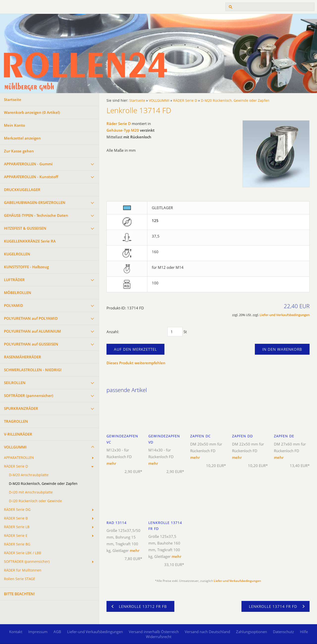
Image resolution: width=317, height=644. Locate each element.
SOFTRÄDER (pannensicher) (29, 396)
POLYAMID (13, 305)
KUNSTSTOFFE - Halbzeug (26, 267)
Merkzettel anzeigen (22, 138)
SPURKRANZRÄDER (21, 408)
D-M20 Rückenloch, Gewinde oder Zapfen (43, 484)
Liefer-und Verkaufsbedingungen (285, 315)
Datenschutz (283, 632)
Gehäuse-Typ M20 (123, 130)
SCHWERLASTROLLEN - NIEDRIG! (33, 370)
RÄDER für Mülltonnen (23, 570)
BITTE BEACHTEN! (19, 594)
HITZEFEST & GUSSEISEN (25, 228)
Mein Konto (14, 125)
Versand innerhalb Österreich (154, 632)
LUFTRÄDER (14, 280)
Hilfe (304, 632)
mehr (111, 463)
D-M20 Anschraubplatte (29, 475)
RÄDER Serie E (16, 536)
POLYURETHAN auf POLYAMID (31, 318)
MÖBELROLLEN (18, 293)
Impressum (38, 632)
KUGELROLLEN (17, 254)
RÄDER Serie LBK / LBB (23, 553)
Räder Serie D (119, 124)
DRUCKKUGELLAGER (22, 190)
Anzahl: (113, 332)
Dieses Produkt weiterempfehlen (136, 363)
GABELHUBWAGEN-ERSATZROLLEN (35, 202)
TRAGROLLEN (16, 421)
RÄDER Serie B (16, 518)
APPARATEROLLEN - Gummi (28, 164)
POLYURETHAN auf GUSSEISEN (31, 344)
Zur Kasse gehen (19, 151)
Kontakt (16, 632)
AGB (57, 632)
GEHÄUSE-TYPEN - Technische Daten (36, 215)
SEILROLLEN (15, 383)
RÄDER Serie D (16, 466)
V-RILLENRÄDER (18, 434)
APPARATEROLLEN (19, 458)
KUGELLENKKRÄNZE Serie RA (30, 241)
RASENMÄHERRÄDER (23, 357)
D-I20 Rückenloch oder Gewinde (35, 501)
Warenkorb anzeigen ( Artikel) (32, 112)
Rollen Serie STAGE (20, 579)
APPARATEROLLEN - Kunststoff (31, 177)
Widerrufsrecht (159, 637)
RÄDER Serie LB (17, 527)
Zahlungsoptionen (251, 632)
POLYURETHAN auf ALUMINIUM (32, 331)
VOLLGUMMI (15, 447)
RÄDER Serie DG (17, 510)
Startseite (13, 99)
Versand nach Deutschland (207, 632)
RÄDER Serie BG (17, 544)
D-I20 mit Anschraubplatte (31, 492)
